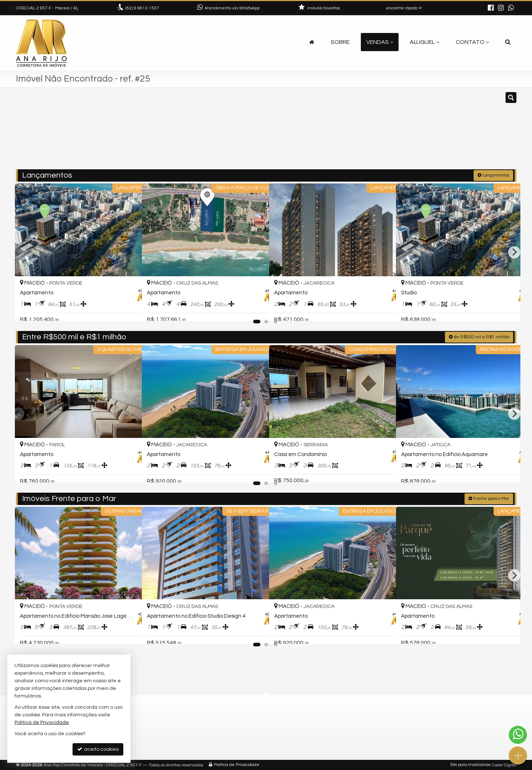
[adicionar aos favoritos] (128, 309)
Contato (472, 42)
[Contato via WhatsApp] (518, 735)
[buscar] (414, 132)
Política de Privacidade (237, 764)
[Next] (514, 252)
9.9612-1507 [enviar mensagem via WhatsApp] (142, 8)
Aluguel (424, 42)
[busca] (508, 42)
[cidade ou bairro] (347, 132)
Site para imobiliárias (470, 764)
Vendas (380, 42)
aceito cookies (98, 749)
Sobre (340, 42)
